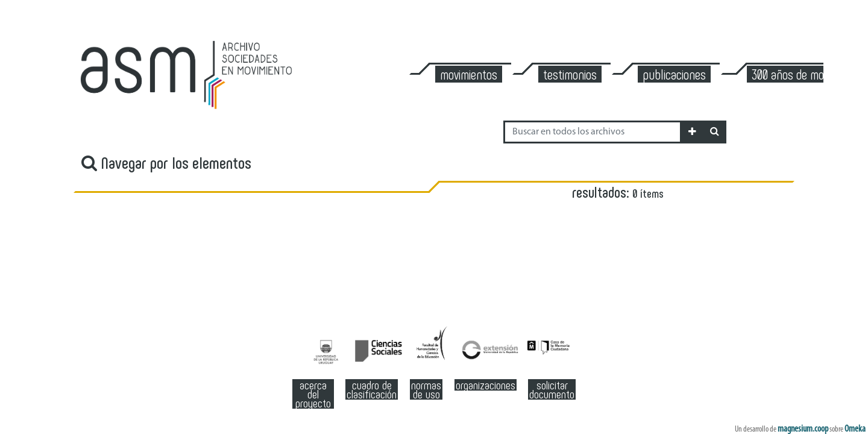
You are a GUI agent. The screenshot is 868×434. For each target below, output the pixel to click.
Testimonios (570, 74)
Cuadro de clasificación (372, 389)
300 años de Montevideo (807, 74)
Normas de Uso (426, 389)
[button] (692, 132)
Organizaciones (486, 385)
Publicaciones (674, 74)
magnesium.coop (803, 429)
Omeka (855, 429)
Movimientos (469, 74)
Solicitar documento (552, 389)
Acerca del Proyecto (313, 394)
